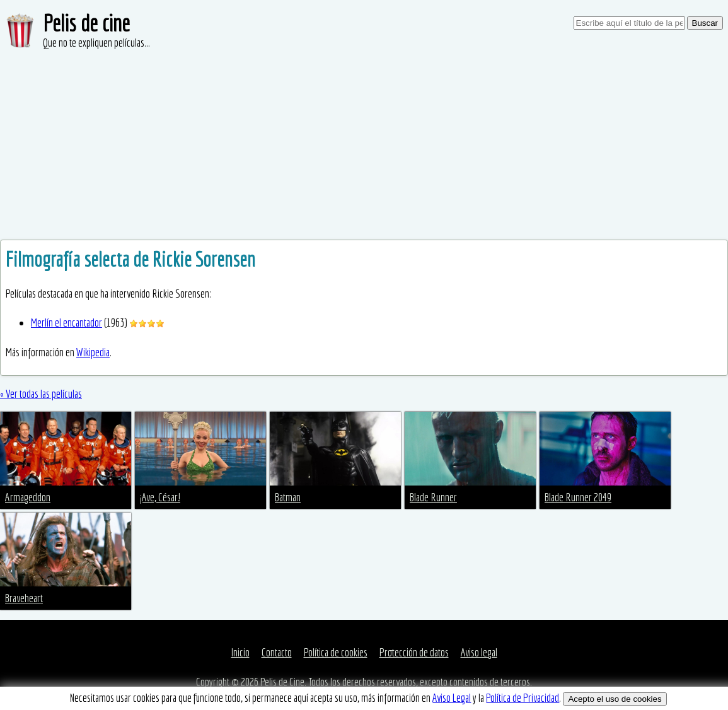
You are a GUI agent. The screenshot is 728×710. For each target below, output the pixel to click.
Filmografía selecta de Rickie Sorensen (130, 259)
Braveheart (24, 598)
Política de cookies (336, 652)
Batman (288, 497)
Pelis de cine (86, 23)
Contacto (277, 652)
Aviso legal (479, 652)
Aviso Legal (452, 698)
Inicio (240, 652)
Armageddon (28, 497)
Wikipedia (93, 352)
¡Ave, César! (160, 497)
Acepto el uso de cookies (615, 699)
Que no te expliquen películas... (96, 43)
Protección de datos (414, 652)
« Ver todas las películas (41, 394)
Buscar (705, 23)
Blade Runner (433, 497)
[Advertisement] (364, 145)
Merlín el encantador (66, 323)
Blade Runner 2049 (578, 497)
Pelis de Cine (282, 682)
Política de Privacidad (523, 698)
